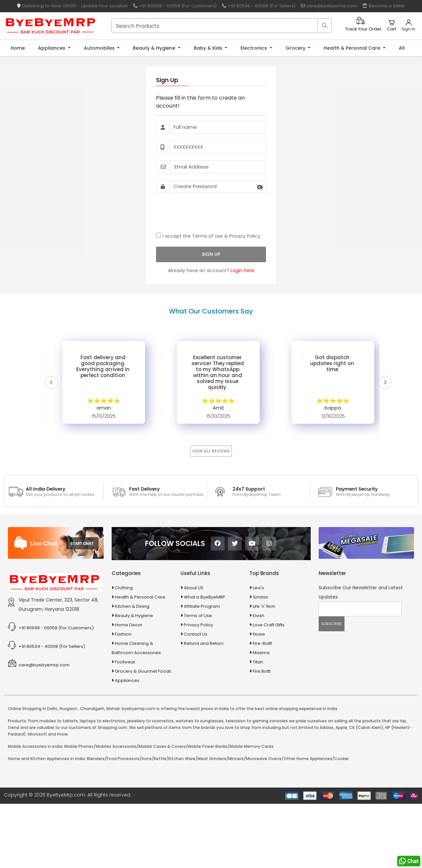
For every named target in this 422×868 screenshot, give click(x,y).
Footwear (125, 662)
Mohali (113, 709)
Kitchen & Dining (132, 606)
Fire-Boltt (262, 643)
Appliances (52, 48)
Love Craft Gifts (269, 625)
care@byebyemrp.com (329, 6)
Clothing (124, 588)
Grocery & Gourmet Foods (143, 671)
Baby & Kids (209, 48)
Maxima (261, 653)
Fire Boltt (262, 671)
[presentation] (206, 213)
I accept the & (208, 236)
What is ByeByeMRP (205, 597)
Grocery (296, 48)
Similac (261, 597)
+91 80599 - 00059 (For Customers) (175, 6)
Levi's (258, 588)
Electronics (254, 48)
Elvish (259, 616)
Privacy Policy (245, 236)
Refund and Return (204, 643)
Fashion (123, 634)
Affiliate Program (202, 606)
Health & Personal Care (353, 48)
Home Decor (129, 625)
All (402, 48)
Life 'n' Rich (264, 606)
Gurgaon (68, 709)
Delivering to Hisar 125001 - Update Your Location (73, 6)
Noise (259, 634)
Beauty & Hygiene (155, 48)
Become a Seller (384, 6)
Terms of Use (208, 236)
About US (194, 588)
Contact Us (196, 634)
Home (18, 48)
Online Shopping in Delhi (33, 709)
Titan (258, 662)
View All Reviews (211, 451)
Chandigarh (92, 709)
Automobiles (100, 48)
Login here (242, 270)
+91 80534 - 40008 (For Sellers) (259, 6)
